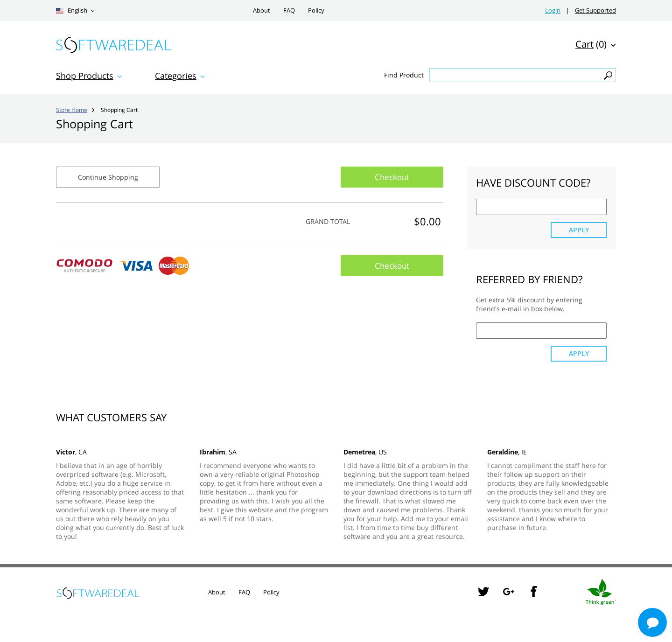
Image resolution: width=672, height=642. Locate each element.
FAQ (289, 10)
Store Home (72, 110)
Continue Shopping (108, 177)
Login (553, 10)
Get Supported (595, 10)
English (72, 10)
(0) (591, 44)
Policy (316, 10)
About (262, 10)
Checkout (392, 177)
